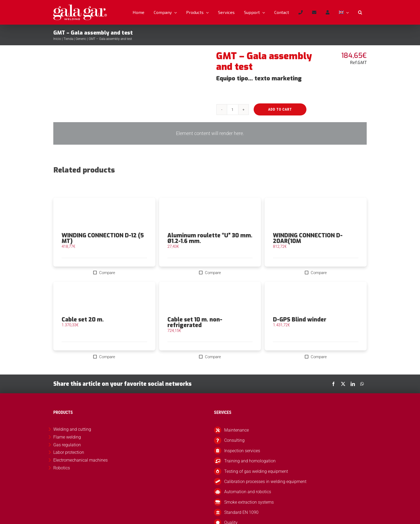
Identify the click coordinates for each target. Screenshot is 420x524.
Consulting (234, 440)
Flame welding (67, 437)
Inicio (57, 39)
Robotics (62, 468)
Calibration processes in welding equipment (265, 482)
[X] (343, 384)
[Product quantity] (232, 110)
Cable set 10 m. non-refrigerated (195, 322)
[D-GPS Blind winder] (316, 299)
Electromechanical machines (80, 460)
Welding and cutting (72, 429)
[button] (360, 12)
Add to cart (280, 109)
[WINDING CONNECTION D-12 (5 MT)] (104, 215)
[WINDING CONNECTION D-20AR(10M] (316, 215)
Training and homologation (250, 461)
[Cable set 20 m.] (104, 299)
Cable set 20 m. (83, 320)
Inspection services (242, 451)
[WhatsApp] (362, 384)
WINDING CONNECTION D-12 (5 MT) (103, 238)
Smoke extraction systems (249, 502)
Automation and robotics (248, 492)
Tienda (68, 39)
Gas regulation (67, 445)
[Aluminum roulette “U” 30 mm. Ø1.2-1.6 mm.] (210, 215)
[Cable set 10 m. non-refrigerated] (210, 299)
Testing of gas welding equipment (256, 471)
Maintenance (237, 430)
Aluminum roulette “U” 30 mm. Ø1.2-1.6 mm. (210, 238)
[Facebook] (333, 384)
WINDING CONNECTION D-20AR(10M (308, 238)
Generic (81, 39)
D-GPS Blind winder (300, 320)
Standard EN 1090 (241, 512)
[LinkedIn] (353, 384)
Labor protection (69, 452)
